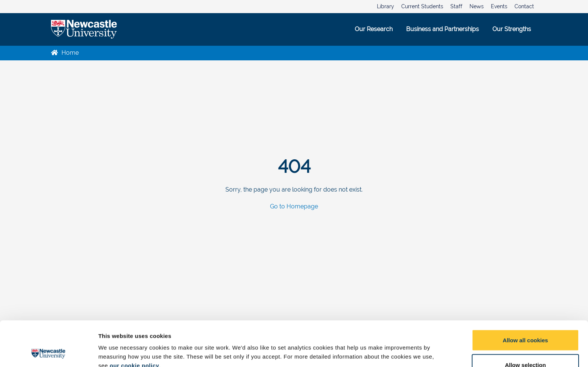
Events (499, 6)
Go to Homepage (294, 207)
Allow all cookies (526, 298)
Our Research (374, 29)
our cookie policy (134, 323)
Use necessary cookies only (525, 347)
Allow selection (525, 323)
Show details (394, 348)
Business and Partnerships (442, 29)
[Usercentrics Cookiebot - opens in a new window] (49, 352)
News (477, 6)
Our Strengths (512, 29)
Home (65, 53)
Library (385, 6)
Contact (524, 6)
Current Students (422, 6)
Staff (456, 6)
